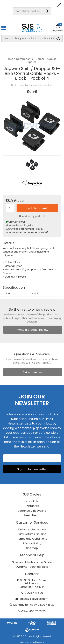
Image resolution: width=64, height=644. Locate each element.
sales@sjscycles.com (34, 599)
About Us (32, 501)
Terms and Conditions (32, 539)
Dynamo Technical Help (32, 567)
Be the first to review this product (32, 85)
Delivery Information (32, 529)
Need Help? (32, 515)
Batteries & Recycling (32, 511)
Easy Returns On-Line (32, 534)
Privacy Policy (32, 543)
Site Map (32, 548)
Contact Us (32, 506)
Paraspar (40, 642)
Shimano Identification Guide (32, 562)
